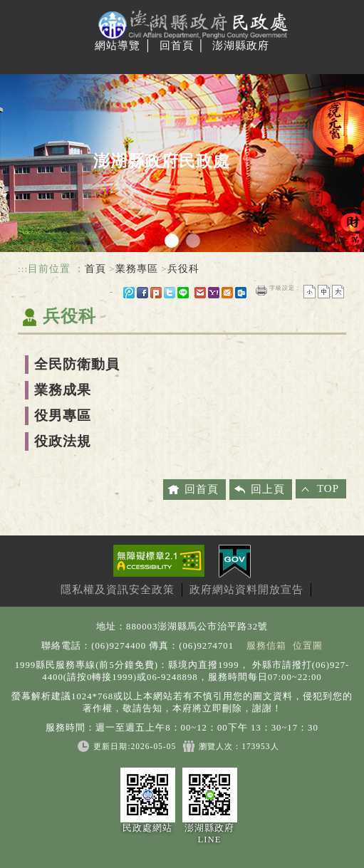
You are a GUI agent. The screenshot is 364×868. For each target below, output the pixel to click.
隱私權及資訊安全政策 (118, 590)
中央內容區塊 (52, 348)
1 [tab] (172, 241)
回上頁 (268, 489)
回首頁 (177, 46)
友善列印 (261, 291)
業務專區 (137, 269)
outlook (241, 293)
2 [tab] (193, 241)
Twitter (170, 293)
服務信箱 (266, 646)
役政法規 (63, 441)
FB (142, 293)
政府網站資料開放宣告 (246, 590)
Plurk (156, 293)
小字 (310, 292)
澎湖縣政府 (241, 46)
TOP (328, 488)
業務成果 (63, 390)
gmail (200, 293)
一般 (324, 292)
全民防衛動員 (77, 364)
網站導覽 (118, 46)
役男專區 (63, 415)
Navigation (24, 61)
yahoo (214, 293)
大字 (338, 292)
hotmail (227, 293)
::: (23, 269)
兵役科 (183, 269)
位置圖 (308, 646)
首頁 (95, 269)
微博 (129, 293)
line (183, 293)
